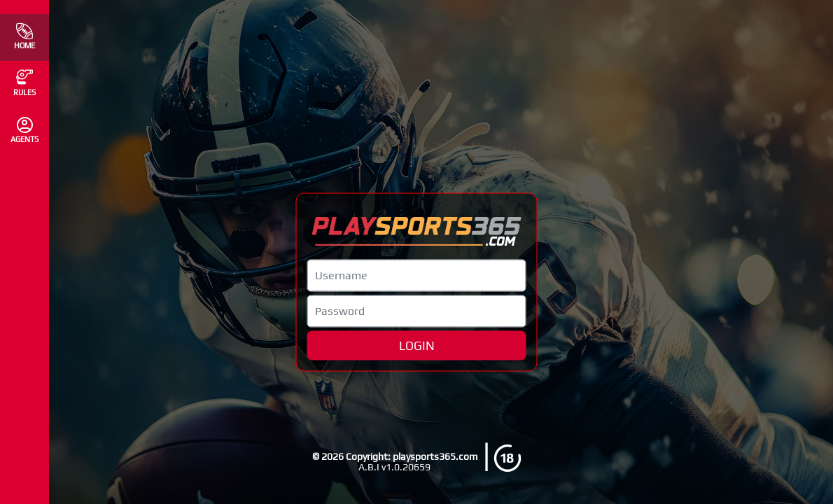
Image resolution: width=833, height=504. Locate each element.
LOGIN (417, 345)
